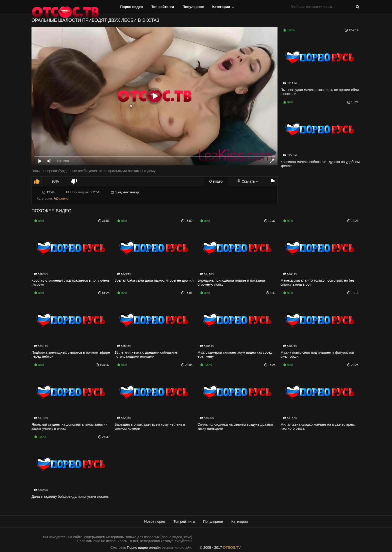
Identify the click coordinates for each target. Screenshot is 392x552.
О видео (216, 181)
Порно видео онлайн (144, 547)
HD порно (61, 198)
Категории (221, 7)
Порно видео (132, 7)
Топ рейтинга (163, 7)
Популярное (193, 7)
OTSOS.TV (232, 547)
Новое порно (155, 521)
